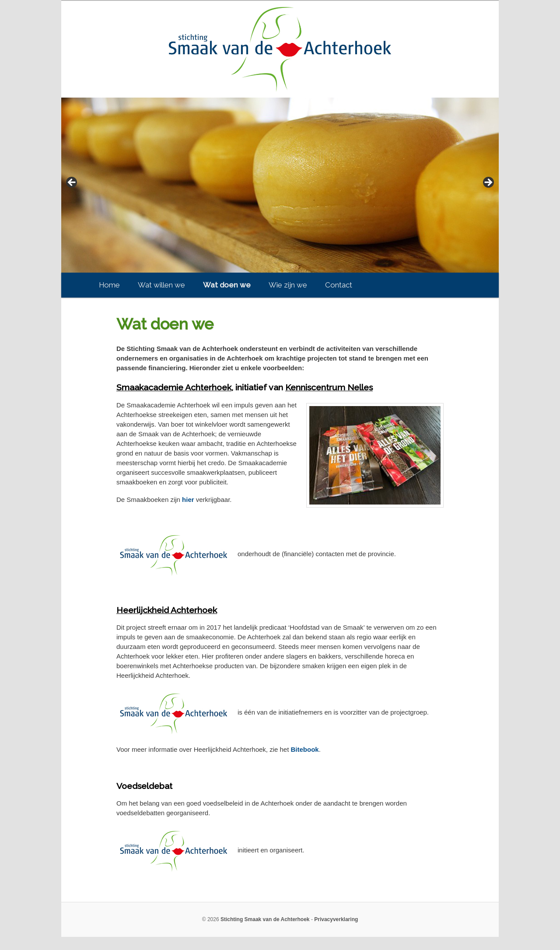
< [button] (72, 183)
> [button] (488, 183)
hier (188, 500)
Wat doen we (227, 285)
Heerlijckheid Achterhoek (167, 610)
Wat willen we (161, 285)
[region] (280, 185)
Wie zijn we (288, 285)
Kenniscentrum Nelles (329, 387)
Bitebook (305, 749)
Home (109, 285)
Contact (339, 285)
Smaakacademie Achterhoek (174, 387)
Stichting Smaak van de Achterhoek (265, 919)
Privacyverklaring (336, 919)
